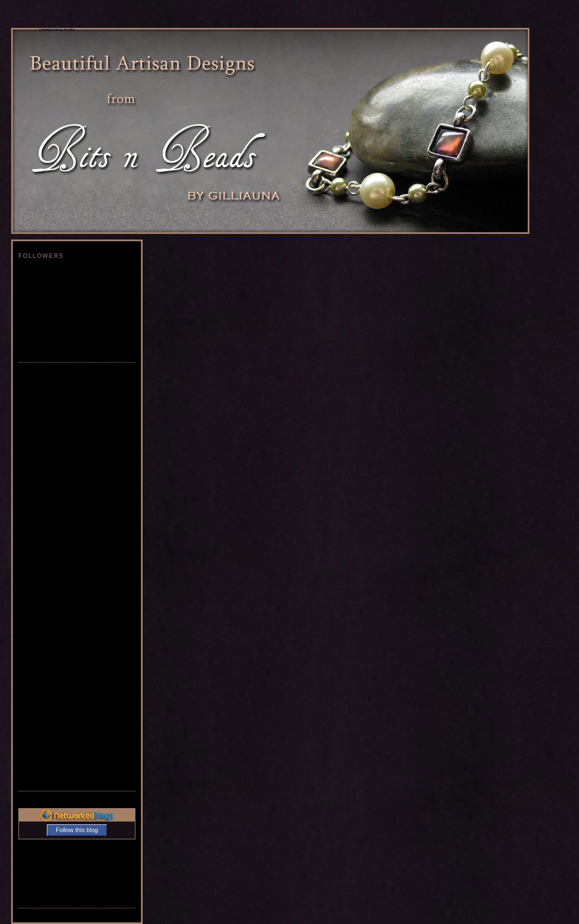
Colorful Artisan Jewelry (57, 30)
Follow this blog (77, 830)
